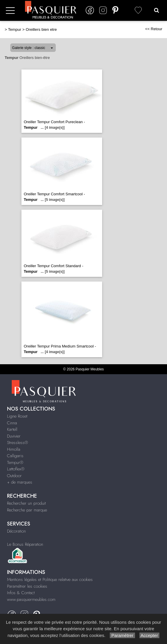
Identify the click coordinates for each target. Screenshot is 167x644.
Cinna (12, 423)
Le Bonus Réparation (25, 544)
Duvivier (14, 436)
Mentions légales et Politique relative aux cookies (50, 579)
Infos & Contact (21, 593)
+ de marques (20, 482)
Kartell (12, 429)
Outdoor (14, 476)
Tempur (15, 29)
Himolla (14, 449)
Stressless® (17, 443)
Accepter (150, 635)
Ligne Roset (17, 416)
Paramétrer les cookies (27, 586)
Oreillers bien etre (41, 29)
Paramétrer (122, 635)
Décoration (16, 531)
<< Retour (154, 29)
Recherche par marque (27, 510)
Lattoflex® (16, 469)
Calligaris (15, 456)
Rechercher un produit (26, 503)
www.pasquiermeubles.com (31, 599)
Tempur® (15, 462)
